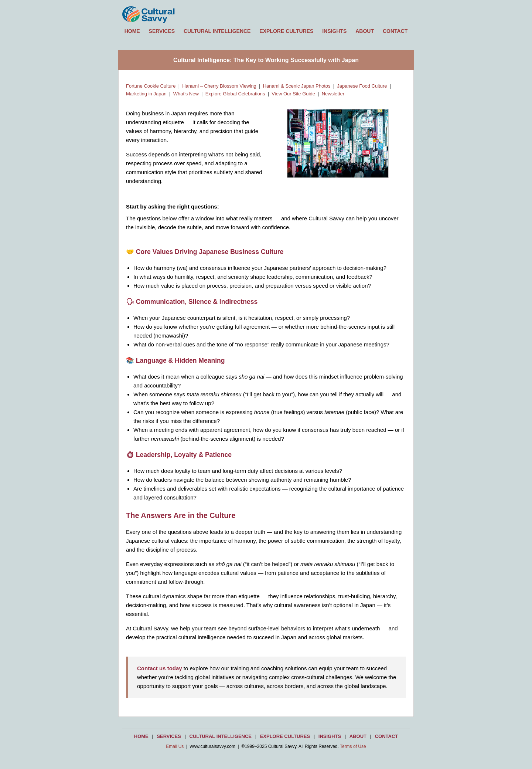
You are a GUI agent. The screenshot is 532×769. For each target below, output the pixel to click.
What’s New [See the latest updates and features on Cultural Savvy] (186, 94)
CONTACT (395, 31)
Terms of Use (353, 746)
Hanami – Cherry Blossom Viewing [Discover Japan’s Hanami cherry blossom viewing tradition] (219, 86)
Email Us (175, 746)
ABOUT (365, 31)
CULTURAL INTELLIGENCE (217, 31)
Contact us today (160, 668)
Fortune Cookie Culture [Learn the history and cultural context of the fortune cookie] (151, 86)
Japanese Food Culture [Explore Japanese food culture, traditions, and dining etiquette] (362, 86)
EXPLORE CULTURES (286, 31)
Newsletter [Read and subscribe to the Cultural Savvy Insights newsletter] (333, 94)
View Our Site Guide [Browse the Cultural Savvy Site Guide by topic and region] (293, 94)
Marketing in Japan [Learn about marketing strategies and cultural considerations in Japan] (146, 94)
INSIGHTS (334, 31)
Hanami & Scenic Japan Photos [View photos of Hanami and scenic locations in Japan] (297, 86)
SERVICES (162, 31)
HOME (132, 31)
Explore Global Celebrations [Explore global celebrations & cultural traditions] (235, 94)
